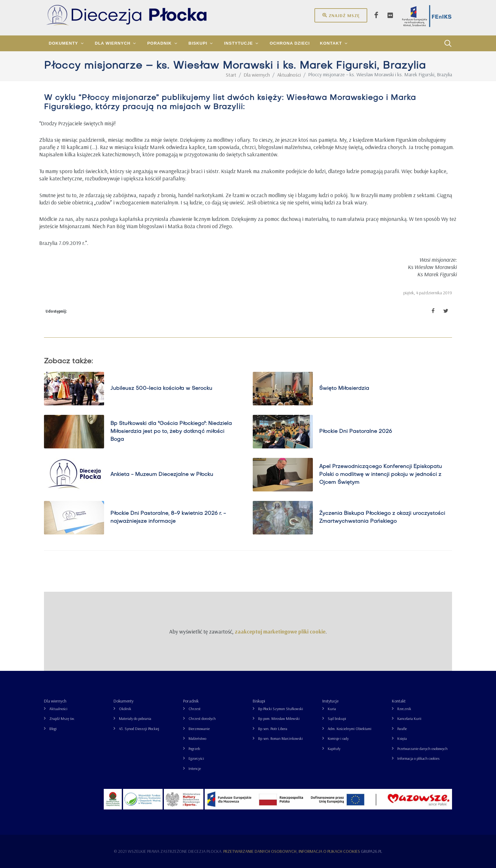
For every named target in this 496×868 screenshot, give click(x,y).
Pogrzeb (194, 749)
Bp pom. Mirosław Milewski (279, 718)
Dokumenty (124, 701)
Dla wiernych (55, 701)
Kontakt (399, 701)
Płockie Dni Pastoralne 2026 (356, 432)
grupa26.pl (372, 851)
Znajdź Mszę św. (62, 718)
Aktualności (58, 709)
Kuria (332, 709)
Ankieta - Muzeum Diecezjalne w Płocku (162, 475)
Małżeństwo (197, 738)
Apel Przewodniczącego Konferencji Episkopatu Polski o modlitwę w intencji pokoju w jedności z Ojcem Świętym (381, 475)
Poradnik (191, 701)
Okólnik (125, 709)
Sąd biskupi (337, 718)
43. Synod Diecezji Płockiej (139, 729)
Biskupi (259, 701)
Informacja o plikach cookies (418, 758)
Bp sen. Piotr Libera (273, 729)
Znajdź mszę (341, 15)
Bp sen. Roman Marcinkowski (280, 738)
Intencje (195, 768)
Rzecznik (404, 709)
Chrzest (195, 709)
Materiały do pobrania (135, 718)
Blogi (53, 729)
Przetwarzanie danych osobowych (422, 749)
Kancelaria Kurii (409, 718)
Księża (402, 738)
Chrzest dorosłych (202, 718)
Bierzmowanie (199, 729)
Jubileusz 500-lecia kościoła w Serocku (161, 389)
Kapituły (334, 749)
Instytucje (330, 701)
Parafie (402, 729)
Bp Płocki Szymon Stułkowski (281, 709)
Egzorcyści (196, 758)
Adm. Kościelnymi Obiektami (350, 729)
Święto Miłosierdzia (344, 389)
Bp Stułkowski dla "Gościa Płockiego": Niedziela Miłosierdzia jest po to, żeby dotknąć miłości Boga (171, 432)
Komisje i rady (338, 738)
